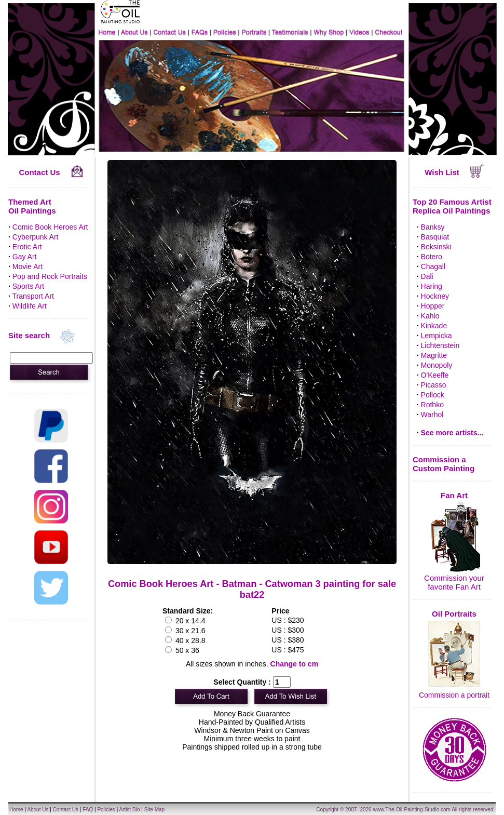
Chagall (433, 266)
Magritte (434, 355)
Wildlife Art (30, 306)
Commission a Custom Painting (444, 464)
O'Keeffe (435, 375)
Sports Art (28, 286)
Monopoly (437, 365)
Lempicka (437, 336)
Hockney (435, 296)
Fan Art (454, 495)
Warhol (432, 415)
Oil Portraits (454, 614)
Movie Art (28, 266)
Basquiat (435, 237)
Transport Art (33, 296)
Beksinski (436, 247)
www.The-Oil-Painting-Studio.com (412, 810)
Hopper (433, 306)
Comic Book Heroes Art (50, 227)
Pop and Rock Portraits (50, 276)
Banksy (433, 227)
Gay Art (25, 257)
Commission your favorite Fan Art (454, 582)
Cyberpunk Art (36, 237)
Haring (432, 286)
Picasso (434, 385)
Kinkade (434, 326)
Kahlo (430, 316)
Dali (427, 276)
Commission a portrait (454, 695)
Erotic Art (27, 247)
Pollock (433, 395)
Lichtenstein (440, 345)
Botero (432, 257)
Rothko (432, 405)
